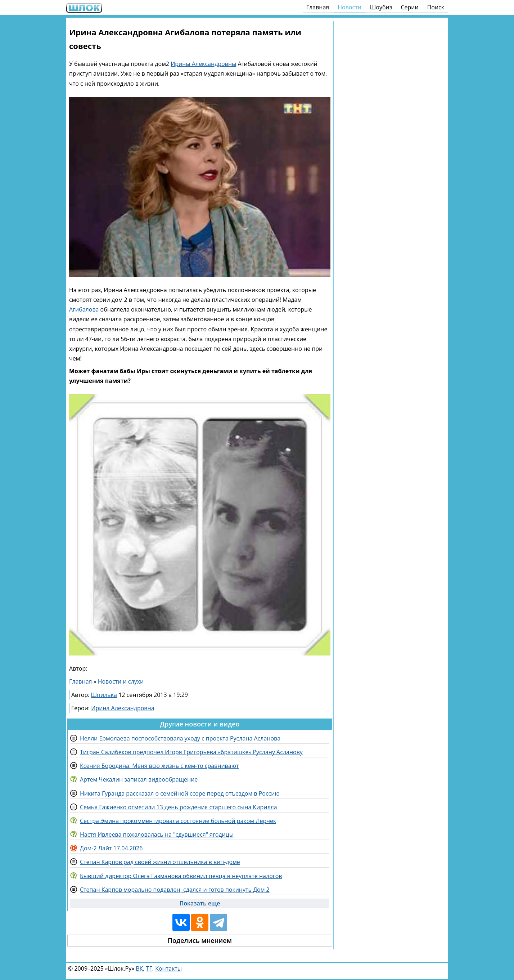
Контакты (168, 968)
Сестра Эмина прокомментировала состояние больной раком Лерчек (178, 821)
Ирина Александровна (123, 708)
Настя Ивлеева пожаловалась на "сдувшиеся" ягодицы (157, 834)
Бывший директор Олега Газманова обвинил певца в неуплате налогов (181, 876)
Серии (409, 7)
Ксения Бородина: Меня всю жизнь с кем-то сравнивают (159, 766)
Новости (350, 7)
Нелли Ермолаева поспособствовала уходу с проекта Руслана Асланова (180, 738)
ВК (139, 968)
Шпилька (104, 695)
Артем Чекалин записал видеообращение (139, 779)
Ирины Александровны (203, 64)
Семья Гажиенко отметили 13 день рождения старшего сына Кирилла (179, 807)
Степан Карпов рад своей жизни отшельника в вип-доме (160, 862)
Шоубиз (381, 7)
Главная (318, 7)
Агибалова (84, 309)
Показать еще (200, 903)
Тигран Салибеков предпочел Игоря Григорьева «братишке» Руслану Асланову (191, 752)
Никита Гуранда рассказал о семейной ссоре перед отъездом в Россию (180, 793)
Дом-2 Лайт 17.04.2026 (111, 848)
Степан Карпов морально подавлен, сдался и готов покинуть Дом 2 (175, 890)
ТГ (149, 968)
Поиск (436, 7)
